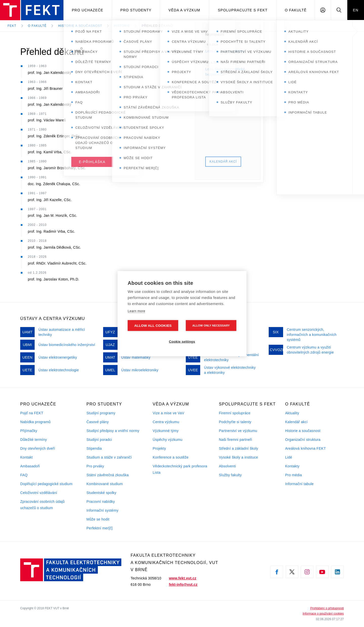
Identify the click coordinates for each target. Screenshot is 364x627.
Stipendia (94, 448)
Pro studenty (136, 10)
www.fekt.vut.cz (183, 578)
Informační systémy (102, 510)
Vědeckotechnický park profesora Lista (180, 469)
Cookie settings (182, 341)
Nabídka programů (35, 422)
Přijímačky (29, 431)
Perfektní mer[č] (99, 528)
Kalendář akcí (296, 422)
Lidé (289, 457)
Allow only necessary (211, 325)
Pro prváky (95, 466)
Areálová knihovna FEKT (305, 448)
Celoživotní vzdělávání (39, 493)
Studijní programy (101, 413)
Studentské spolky (101, 493)
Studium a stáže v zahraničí (109, 457)
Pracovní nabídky (101, 502)
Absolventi (227, 466)
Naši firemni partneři (235, 440)
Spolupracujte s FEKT (243, 10)
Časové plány (98, 422)
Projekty (159, 448)
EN (356, 10)
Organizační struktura (303, 440)
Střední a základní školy (238, 448)
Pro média (293, 475)
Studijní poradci (99, 440)
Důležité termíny (34, 440)
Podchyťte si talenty (235, 422)
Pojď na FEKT (32, 413)
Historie (122, 26)
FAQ (24, 475)
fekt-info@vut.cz (183, 585)
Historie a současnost (80, 26)
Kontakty (292, 466)
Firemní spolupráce (235, 413)
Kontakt (26, 457)
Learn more (136, 311)
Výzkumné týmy (166, 431)
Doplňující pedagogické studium (46, 484)
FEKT (12, 26)
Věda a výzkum (185, 10)
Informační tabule (299, 484)
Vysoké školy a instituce (238, 457)
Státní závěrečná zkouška (108, 475)
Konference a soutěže (171, 457)
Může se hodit (98, 519)
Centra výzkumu (166, 422)
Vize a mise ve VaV (168, 413)
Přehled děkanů (157, 26)
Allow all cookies (153, 325)
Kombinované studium (105, 484)
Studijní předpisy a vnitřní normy (113, 431)
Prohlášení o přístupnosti (327, 608)
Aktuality (292, 413)
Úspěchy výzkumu (168, 440)
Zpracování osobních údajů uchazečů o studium (42, 505)
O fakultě (296, 10)
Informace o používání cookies (323, 614)
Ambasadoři (30, 466)
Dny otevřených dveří (38, 448)
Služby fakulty (230, 475)
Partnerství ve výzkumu (238, 431)
